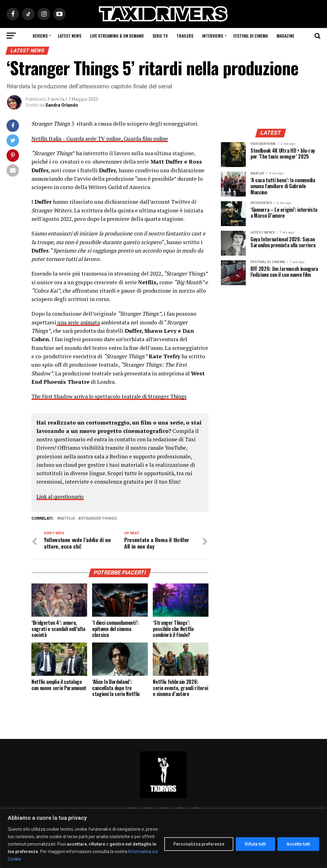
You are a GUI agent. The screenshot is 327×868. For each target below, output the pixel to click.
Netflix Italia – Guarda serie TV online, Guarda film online (103, 139)
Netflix (67, 518)
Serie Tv (160, 36)
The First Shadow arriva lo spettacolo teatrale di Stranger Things (112, 396)
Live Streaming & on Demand (117, 36)
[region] (163, 838)
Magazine (285, 36)
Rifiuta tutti (255, 844)
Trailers (185, 36)
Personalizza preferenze (199, 844)
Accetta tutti (298, 844)
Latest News (70, 36)
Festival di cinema (251, 36)
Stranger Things (99, 518)
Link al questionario (61, 496)
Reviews (40, 36)
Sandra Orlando (62, 105)
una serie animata (79, 322)
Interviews (213, 36)
